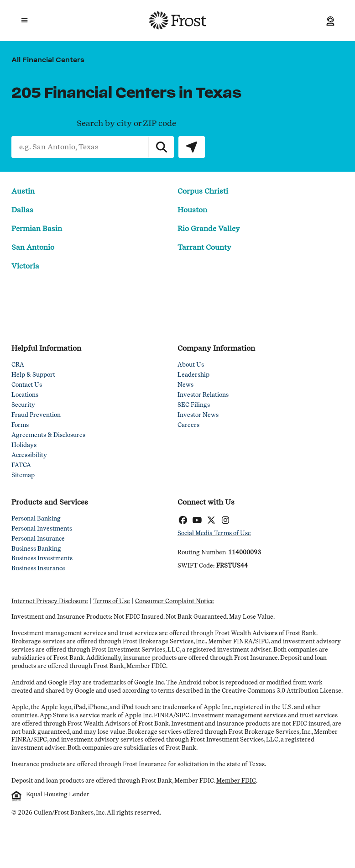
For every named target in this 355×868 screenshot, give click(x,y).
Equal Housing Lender (58, 794)
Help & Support (33, 375)
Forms (20, 425)
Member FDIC (236, 781)
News (185, 385)
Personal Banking (36, 519)
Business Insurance (38, 569)
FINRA (164, 715)
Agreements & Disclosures (48, 435)
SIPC (183, 715)
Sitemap (23, 476)
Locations (25, 395)
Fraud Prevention (36, 415)
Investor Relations (203, 395)
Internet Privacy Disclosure (50, 602)
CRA (18, 365)
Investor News (198, 415)
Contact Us (27, 385)
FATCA (21, 466)
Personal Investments (42, 529)
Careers (188, 425)
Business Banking (36, 549)
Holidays (24, 445)
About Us (191, 365)
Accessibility (29, 455)
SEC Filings (194, 405)
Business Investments (42, 559)
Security (23, 405)
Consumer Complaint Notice (175, 602)
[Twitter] (211, 521)
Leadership (193, 375)
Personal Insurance (38, 539)
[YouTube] (197, 521)
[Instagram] (225, 521)
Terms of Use (112, 602)
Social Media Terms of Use (214, 534)
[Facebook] (183, 521)
